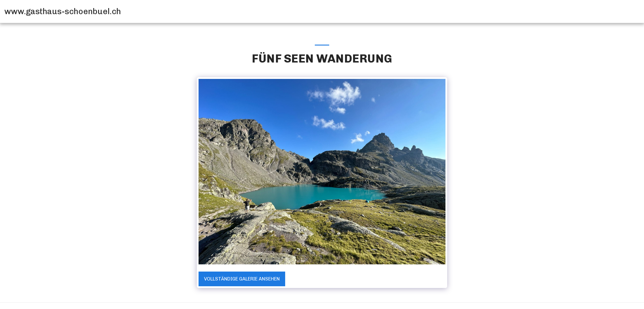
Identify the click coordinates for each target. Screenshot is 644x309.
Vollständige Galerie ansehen (242, 279)
